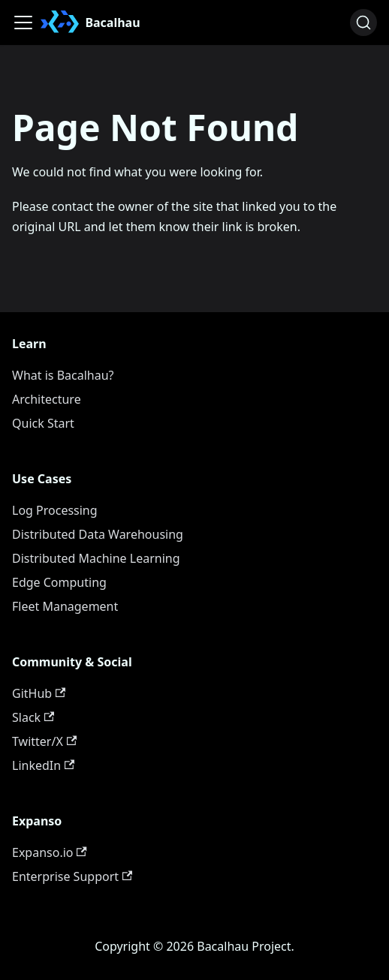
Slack (33, 717)
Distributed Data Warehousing (98, 534)
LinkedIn (43, 765)
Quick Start (43, 423)
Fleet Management (65, 606)
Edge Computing (59, 582)
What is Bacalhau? (63, 375)
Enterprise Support (72, 876)
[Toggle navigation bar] (23, 23)
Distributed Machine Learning (96, 558)
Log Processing (55, 510)
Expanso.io (50, 852)
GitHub (39, 693)
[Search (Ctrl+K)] (363, 23)
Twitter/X (44, 741)
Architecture (47, 399)
